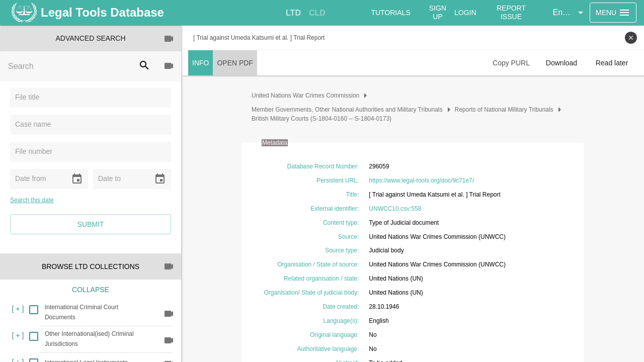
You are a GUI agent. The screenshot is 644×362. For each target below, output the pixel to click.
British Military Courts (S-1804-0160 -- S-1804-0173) (321, 119)
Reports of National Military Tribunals (504, 110)
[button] (570, 13)
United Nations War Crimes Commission (305, 96)
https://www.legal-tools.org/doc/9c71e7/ (421, 180)
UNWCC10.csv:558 (395, 209)
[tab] (293, 13)
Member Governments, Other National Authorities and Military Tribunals (347, 110)
